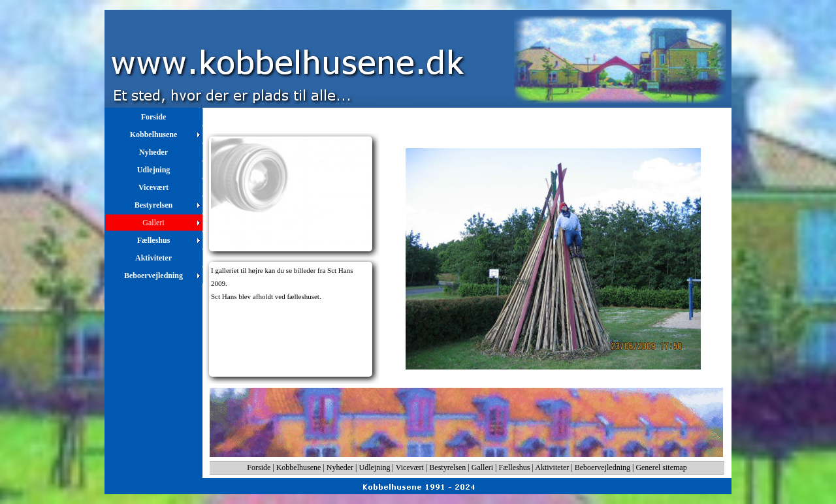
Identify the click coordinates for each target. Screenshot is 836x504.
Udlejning (375, 467)
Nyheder (340, 467)
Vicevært (410, 467)
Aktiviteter (552, 467)
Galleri (482, 467)
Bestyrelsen (447, 467)
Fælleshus (515, 467)
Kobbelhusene (299, 467)
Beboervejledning (603, 467)
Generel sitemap (661, 467)
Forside (259, 467)
